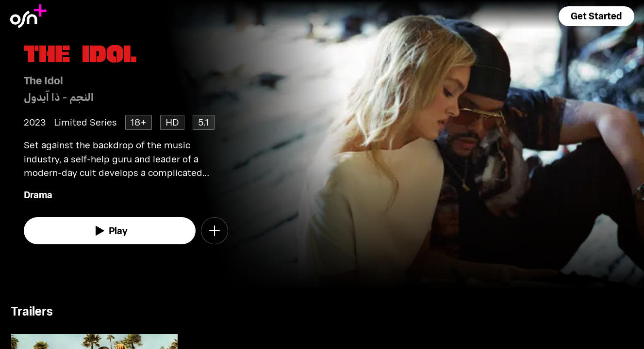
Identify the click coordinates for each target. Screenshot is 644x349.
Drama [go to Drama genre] (38, 195)
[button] (596, 16)
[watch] (110, 231)
